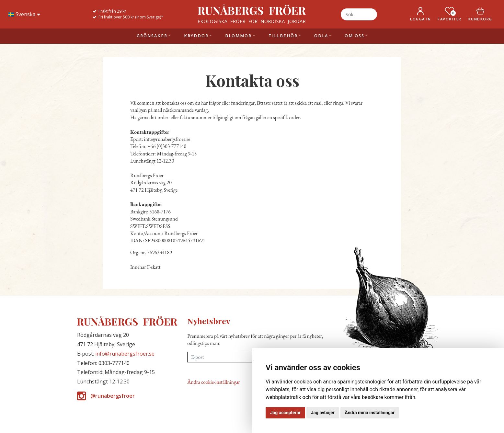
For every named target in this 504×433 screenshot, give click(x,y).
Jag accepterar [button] (285, 413)
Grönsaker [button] (152, 36)
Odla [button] (321, 36)
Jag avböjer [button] (323, 413)
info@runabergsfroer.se (125, 354)
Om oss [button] (355, 36)
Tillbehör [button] (283, 36)
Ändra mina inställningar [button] (370, 413)
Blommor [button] (238, 36)
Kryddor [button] (196, 36)
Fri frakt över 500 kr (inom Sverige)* (131, 17)
